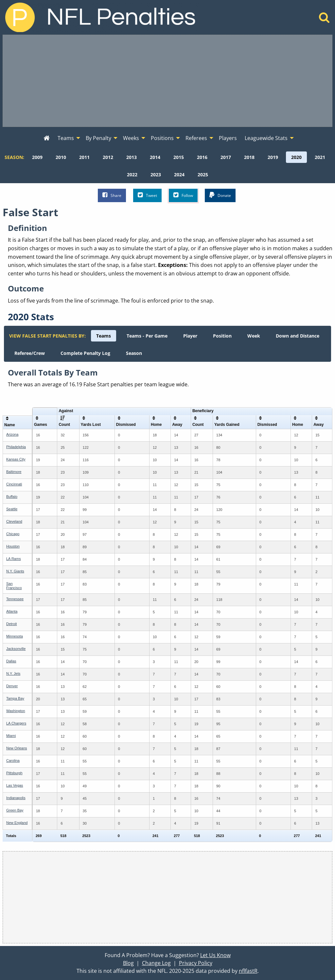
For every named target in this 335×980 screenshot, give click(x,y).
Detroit (11, 624)
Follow (183, 195)
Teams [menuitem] (66, 138)
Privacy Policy (196, 963)
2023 (156, 175)
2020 (296, 157)
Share (112, 195)
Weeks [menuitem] (131, 138)
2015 (179, 157)
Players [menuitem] (228, 138)
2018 (249, 157)
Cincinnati (14, 484)
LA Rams (14, 559)
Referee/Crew (30, 353)
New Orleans (17, 748)
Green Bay (15, 810)
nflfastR (248, 971)
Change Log (156, 963)
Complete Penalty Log (85, 353)
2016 (202, 157)
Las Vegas (15, 785)
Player (190, 336)
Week (254, 336)
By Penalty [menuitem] (98, 138)
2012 (108, 157)
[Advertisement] (167, 81)
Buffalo (12, 497)
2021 (320, 157)
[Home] (324, 19)
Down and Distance (298, 336)
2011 (84, 157)
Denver (12, 686)
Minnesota (15, 636)
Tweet (147, 195)
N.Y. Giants (15, 571)
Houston (13, 546)
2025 (203, 175)
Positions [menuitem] (162, 138)
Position (222, 336)
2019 (273, 157)
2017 (226, 157)
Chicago (13, 534)
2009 (37, 157)
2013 (132, 157)
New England (17, 823)
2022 (132, 175)
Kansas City (16, 459)
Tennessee (15, 599)
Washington (16, 711)
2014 (155, 157)
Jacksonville (16, 649)
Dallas (11, 661)
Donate (220, 195)
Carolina (13, 761)
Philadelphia (16, 447)
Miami (11, 736)
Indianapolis (16, 798)
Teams (104, 336)
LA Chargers (16, 723)
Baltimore (14, 472)
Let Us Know (215, 955)
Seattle (12, 509)
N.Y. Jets (13, 674)
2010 (61, 157)
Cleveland (14, 521)
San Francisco (14, 586)
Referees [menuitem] (196, 138)
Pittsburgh (14, 773)
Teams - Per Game (147, 336)
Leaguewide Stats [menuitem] (266, 138)
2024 (179, 175)
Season (134, 353)
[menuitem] (47, 138)
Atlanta (12, 611)
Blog (128, 963)
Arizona (12, 434)
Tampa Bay (15, 698)
